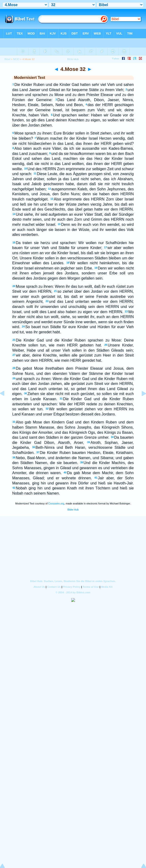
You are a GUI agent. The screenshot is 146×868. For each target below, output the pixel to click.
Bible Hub (73, 510)
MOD (16, 59)
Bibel (7, 59)
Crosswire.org (56, 503)
